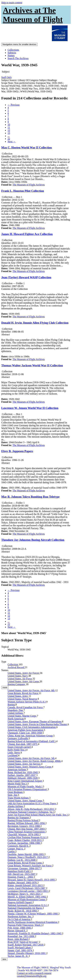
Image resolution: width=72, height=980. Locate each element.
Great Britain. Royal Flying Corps (25, 863)
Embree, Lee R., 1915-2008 (22, 860)
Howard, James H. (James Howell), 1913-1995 (31, 880)
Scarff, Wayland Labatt (19, 948)
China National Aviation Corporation (26, 832)
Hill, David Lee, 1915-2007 (22, 874)
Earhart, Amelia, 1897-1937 (22, 775)
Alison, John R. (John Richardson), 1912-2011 (31, 809)
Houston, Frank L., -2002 (21, 877)
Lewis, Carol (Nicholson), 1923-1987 (27, 888)
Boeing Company (17, 684)
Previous (14, 105)
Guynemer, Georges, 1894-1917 (24, 868)
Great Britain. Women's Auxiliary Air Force (30, 866)
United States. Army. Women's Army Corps (30, 767)
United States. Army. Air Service (24, 764)
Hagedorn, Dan (16, 710)
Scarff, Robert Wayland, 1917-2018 (26, 945)
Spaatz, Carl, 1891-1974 (20, 950)
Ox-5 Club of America (19, 919)
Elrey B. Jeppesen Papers (17, 451)
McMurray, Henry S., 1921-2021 (24, 894)
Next (12, 142)
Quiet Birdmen (15, 792)
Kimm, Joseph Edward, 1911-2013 (25, 885)
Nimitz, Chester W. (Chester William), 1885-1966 (33, 914)
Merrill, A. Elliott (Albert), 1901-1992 (27, 897)
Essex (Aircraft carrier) (19, 747)
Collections (13, 50)
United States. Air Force (20, 679)
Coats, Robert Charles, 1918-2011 (25, 840)
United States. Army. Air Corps (24, 681)
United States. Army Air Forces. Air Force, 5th (31, 758)
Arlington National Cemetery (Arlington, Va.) (31, 812)
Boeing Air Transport (19, 818)
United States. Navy (18, 676)
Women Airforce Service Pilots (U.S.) (27, 702)
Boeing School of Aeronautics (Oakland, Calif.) (32, 741)
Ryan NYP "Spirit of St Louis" (23, 942)
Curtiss (11, 851)
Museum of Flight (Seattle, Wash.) (25, 786)
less (4, 959)
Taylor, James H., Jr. (18, 956)
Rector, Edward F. (17, 931)
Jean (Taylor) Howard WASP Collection (26, 277)
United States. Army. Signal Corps (25, 801)
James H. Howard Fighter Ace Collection (27, 234)
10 (9, 125)
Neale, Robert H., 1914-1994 (22, 911)
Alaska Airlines (16, 806)
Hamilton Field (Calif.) (19, 871)
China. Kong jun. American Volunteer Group (30, 736)
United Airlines (16, 713)
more (5, 687)
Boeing (11, 705)
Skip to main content (12, 3)
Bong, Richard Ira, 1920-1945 (23, 772)
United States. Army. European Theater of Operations (35, 721)
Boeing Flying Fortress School (23, 820)
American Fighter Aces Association (26, 730)
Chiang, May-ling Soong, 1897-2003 (26, 829)
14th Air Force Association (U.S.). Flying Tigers (32, 803)
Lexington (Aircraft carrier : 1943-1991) (28, 891)
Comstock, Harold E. (18, 846)
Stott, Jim (13, 795)
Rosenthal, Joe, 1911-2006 (21, 936)
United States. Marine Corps (22, 716)
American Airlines (17, 770)
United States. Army (18, 696)
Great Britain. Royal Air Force (23, 693)
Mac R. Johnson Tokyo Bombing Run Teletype (30, 497)
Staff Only (7, 77)
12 (9, 130)
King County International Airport (25, 781)
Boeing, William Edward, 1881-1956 (26, 823)
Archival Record (16, 667)
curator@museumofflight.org (32, 976)
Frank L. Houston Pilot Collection (23, 191)
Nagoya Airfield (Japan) (20, 902)
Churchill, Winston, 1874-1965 (24, 835)
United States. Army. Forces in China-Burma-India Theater (38, 724)
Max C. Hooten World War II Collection (27, 148)
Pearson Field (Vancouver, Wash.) (25, 925)
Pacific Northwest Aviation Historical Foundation (33, 922)
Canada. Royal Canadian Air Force (25, 707)
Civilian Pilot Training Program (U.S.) (27, 837)
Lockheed (13, 755)
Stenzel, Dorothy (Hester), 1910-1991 (27, 953)
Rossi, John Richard (18, 939)
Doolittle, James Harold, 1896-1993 (26, 854)
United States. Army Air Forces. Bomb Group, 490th (34, 761)
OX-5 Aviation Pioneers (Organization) (28, 789)
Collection (13, 665)
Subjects (12, 53)
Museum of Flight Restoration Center (27, 900)
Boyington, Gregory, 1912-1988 (24, 826)
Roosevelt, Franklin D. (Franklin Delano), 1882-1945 (35, 933)
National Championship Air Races (25, 908)
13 (9, 133)
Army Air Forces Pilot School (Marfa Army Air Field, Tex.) (38, 815)
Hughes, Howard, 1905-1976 (22, 883)
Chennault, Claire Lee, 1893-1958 (25, 733)
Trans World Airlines (18, 798)
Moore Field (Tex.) (17, 784)
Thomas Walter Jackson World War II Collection (32, 365)
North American (16, 719)
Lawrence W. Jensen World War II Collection (30, 408)
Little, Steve (14, 753)
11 (9, 127)
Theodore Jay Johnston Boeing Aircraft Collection (33, 540)
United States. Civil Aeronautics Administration (32, 727)
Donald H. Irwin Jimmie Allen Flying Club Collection (35, 323)
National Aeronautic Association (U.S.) (28, 905)
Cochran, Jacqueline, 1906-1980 (24, 843)
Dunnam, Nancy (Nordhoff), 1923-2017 (28, 857)
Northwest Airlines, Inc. (20, 916)
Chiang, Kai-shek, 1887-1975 (23, 744)
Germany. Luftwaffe (18, 738)
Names (11, 55)
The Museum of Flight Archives (29, 185)
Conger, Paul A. (16, 849)
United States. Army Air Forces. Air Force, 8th (31, 690)
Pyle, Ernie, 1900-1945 (19, 928)
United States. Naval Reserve (23, 699)
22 (9, 139)
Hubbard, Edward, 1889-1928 (23, 778)
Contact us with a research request (34, 973)
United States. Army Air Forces (24, 673)
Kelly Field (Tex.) (17, 750)
